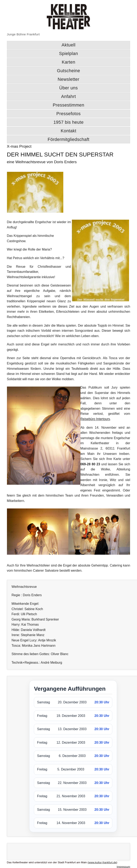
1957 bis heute (69, 122)
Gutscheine (69, 71)
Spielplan (68, 53)
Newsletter (68, 79)
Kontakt (68, 131)
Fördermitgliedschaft (68, 139)
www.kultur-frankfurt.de (102, 862)
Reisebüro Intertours (95, 419)
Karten (68, 62)
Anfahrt (68, 96)
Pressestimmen (68, 105)
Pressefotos (68, 114)
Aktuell (69, 45)
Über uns (68, 88)
